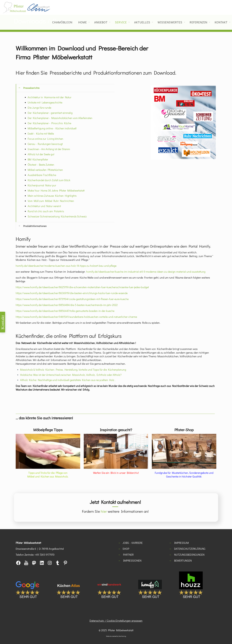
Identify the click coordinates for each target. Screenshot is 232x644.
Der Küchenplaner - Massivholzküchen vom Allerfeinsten (60, 118)
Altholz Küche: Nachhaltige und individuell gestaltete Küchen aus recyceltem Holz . (68, 380)
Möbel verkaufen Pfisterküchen (45, 170)
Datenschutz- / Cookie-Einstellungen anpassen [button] (116, 621)
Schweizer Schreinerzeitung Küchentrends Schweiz (57, 216)
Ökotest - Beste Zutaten (41, 165)
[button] (65, 153)
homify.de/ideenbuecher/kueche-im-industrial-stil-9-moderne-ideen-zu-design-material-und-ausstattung (146, 272)
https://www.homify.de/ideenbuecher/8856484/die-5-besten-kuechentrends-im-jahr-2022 (67, 305)
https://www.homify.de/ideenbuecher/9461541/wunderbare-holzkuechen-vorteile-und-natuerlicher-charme (76, 317)
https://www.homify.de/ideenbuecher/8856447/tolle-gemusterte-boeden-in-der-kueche (65, 311)
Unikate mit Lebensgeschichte (45, 102)
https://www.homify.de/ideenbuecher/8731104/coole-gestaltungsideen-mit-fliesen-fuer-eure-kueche (72, 299)
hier (104, 511)
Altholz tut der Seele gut (41, 154)
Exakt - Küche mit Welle (41, 134)
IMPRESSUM (181, 543)
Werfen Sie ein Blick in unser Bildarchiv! (116, 473)
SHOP (126, 549)
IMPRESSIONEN (132, 561)
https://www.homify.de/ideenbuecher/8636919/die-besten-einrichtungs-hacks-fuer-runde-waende (72, 293)
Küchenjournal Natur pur (42, 185)
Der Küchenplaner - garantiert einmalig (50, 113)
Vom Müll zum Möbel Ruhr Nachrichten (51, 201)
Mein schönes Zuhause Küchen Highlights (52, 196)
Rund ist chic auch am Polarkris (46, 211)
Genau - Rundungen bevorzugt (45, 144)
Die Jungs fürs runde (39, 108)
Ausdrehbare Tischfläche (42, 175)
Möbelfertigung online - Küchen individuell (52, 128)
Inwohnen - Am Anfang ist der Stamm (49, 149)
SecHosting (122, 636)
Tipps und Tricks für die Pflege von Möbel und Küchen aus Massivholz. (48, 475)
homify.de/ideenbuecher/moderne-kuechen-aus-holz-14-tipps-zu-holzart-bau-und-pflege (66, 266)
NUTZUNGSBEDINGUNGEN (189, 555)
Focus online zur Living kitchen (45, 139)
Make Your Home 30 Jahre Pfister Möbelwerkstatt (56, 190)
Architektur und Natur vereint (44, 206)
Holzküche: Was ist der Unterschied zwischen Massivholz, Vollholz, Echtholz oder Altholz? (71, 375)
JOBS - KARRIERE (133, 543)
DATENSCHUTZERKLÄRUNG (190, 549)
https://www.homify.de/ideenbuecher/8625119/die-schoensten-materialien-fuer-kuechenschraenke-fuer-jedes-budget (82, 287)
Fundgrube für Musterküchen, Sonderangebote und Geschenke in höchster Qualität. (184, 475)
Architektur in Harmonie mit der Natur (49, 97)
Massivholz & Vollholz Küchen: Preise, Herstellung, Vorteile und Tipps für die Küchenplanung (73, 370)
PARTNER (128, 555)
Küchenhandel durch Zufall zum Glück (49, 180)
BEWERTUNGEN (183, 561)
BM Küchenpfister (38, 159)
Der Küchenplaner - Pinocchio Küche (49, 123)
